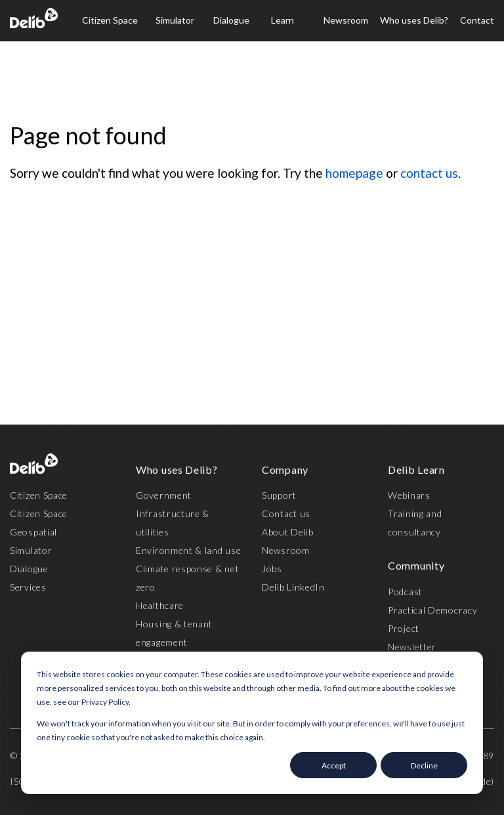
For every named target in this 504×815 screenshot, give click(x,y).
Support (279, 495)
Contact (477, 20)
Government (164, 495)
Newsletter (412, 647)
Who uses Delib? (414, 20)
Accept (334, 765)
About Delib (288, 532)
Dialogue (231, 20)
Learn (283, 20)
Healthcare (160, 605)
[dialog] (252, 723)
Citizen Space (110, 20)
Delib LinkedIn (293, 587)
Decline (424, 765)
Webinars (409, 495)
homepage (354, 173)
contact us (429, 173)
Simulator (175, 20)
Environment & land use (188, 550)
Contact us (286, 513)
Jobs (272, 569)
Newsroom (346, 20)
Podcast (405, 592)
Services (28, 587)
